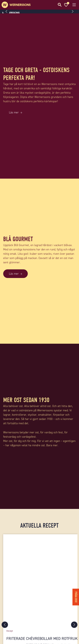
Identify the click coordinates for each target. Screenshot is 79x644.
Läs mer (14, 112)
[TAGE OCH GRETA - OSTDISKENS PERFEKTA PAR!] (39, 177)
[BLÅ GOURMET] (39, 342)
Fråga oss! (76, 597)
